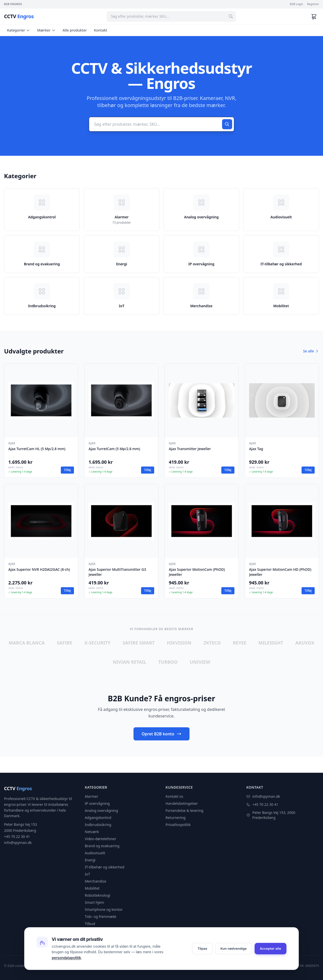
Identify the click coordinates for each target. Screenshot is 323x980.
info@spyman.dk (266, 796)
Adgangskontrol (98, 818)
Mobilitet (92, 888)
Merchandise (96, 881)
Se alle (311, 351)
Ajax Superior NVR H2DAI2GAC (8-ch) (39, 569)
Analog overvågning (101, 810)
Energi (90, 860)
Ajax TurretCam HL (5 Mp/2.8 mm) (37, 449)
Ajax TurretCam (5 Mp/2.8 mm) (114, 449)
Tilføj (67, 470)
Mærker (46, 30)
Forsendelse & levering (184, 810)
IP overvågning (97, 803)
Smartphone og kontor (104, 909)
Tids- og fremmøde (101, 917)
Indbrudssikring (98, 825)
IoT (87, 874)
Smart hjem (94, 902)
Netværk (92, 832)
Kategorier (19, 30)
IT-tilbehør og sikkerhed (105, 867)
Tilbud (90, 924)
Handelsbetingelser (182, 803)
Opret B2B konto (161, 734)
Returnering (176, 818)
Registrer (313, 4)
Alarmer (91, 796)
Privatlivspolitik (178, 825)
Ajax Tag (256, 449)
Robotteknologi (98, 895)
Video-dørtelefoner (100, 839)
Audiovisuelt (95, 853)
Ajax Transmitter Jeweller (190, 449)
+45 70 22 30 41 (265, 804)
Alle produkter (75, 30)
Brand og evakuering (102, 846)
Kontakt (101, 30)
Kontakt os (174, 796)
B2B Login (297, 4)
